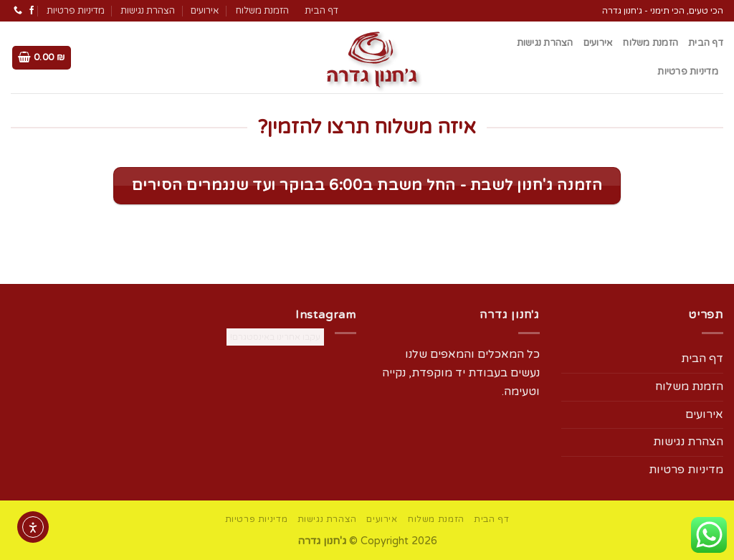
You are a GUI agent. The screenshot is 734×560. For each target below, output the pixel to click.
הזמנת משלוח (262, 11)
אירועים (205, 11)
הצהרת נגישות (148, 11)
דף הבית (321, 11)
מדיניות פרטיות (76, 11)
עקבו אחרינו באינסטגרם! (275, 337)
